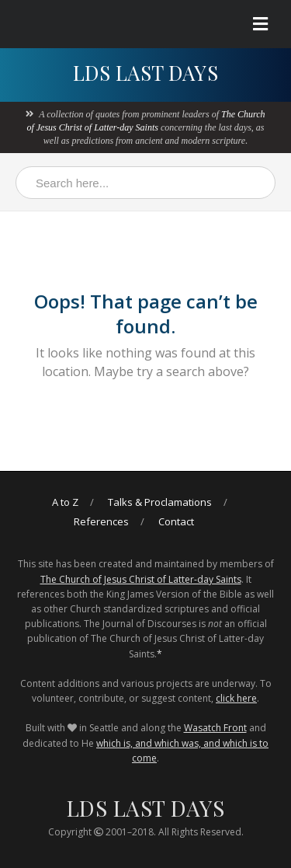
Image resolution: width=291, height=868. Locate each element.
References (101, 521)
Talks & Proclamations (160, 502)
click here (236, 698)
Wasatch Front (215, 728)
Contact (176, 521)
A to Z (65, 502)
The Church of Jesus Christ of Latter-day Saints (141, 579)
